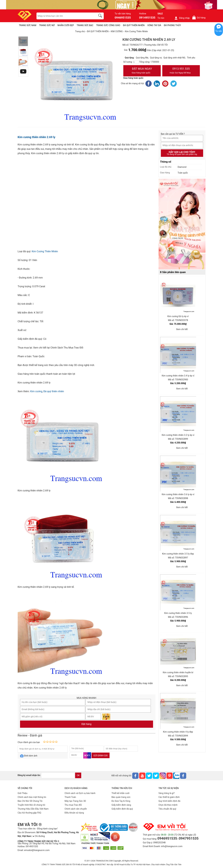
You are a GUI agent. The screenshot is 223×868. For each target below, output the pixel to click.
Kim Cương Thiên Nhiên (45, 251)
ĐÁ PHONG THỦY (172, 25)
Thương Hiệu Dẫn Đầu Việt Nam (33, 809)
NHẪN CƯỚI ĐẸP (66, 25)
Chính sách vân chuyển (76, 809)
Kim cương (36, 391)
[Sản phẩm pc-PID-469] (182, 224)
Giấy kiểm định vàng (121, 805)
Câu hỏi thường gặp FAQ (29, 813)
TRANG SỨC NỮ (47, 25)
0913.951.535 (181, 71)
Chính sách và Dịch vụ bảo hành (80, 793)
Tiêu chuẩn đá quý (167, 809)
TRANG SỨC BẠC (85, 25)
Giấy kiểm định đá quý (122, 809)
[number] (136, 62)
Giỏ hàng (199, 18)
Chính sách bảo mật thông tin (32, 797)
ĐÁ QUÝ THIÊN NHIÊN (134, 25)
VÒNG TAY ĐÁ (154, 25)
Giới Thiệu (23, 793)
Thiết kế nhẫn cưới (120, 793)
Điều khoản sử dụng (74, 813)
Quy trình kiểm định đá (169, 801)
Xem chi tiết (182, 329)
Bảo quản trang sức (121, 797)
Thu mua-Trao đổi (73, 805)
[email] (58, 775)
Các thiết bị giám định (169, 797)
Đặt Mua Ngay (142, 71)
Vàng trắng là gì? (167, 793)
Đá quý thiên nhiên (54, 391)
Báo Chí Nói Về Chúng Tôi (30, 801)
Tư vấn (219, 31)
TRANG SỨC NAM (28, 25)
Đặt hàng (87, 724)
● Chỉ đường (39, 836)
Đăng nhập (182, 18)
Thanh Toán (70, 797)
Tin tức (161, 18)
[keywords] (65, 16)
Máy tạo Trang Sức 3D (75, 801)
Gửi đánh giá (101, 756)
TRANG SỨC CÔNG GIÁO (108, 25)
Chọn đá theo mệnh (168, 805)
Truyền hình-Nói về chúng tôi (31, 805)
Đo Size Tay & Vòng (121, 801)
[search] (101, 16)
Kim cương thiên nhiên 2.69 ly (37, 137)
